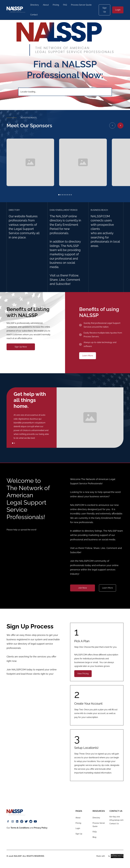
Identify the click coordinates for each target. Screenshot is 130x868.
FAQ (65, 5)
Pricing (56, 5)
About (46, 5)
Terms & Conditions (20, 828)
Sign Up (105, 10)
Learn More (88, 356)
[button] (112, 126)
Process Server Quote (81, 5)
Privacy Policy (41, 828)
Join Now (83, 588)
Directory (35, 5)
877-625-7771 (115, 817)
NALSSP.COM (19, 670)
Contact (34, 15)
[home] (16, 10)
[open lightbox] (30, 162)
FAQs (95, 832)
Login (118, 10)
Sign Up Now (21, 347)
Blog (94, 837)
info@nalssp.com (116, 820)
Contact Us (114, 824)
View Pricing (83, 674)
